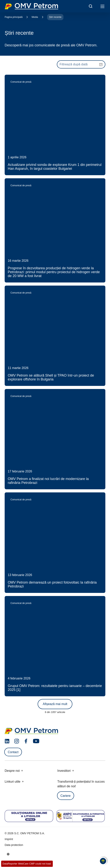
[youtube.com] (36, 741)
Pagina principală (14, 17)
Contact (13, 752)
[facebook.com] (26, 741)
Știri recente (55, 17)
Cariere (66, 796)
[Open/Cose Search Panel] (91, 6)
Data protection (14, 845)
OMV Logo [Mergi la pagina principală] (31, 6)
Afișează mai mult (55, 704)
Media (35, 17)
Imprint (9, 839)
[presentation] (81, 64)
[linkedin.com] (7, 741)
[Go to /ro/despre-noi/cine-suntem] (8, 854)
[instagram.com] (17, 741)
